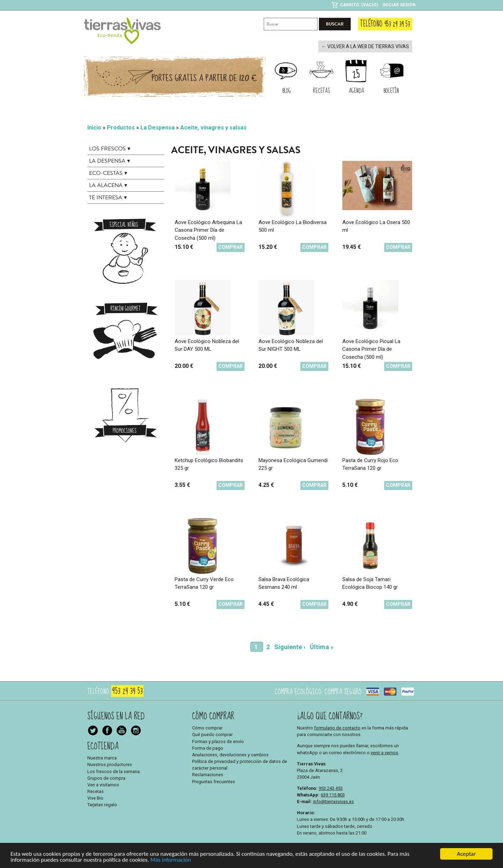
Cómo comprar (207, 727)
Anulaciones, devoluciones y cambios (230, 754)
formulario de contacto (337, 727)
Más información (170, 860)
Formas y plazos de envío (218, 741)
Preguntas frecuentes (214, 781)
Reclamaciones (208, 774)
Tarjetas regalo (102, 804)
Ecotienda (103, 746)
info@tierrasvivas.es (333, 801)
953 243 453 (331, 788)
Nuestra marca (102, 757)
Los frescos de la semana (114, 771)
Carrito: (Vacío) (359, 5)
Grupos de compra (106, 777)
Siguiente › (290, 646)
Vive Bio (95, 798)
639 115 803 (333, 794)
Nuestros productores (110, 764)
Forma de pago (208, 747)
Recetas (96, 791)
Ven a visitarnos (103, 784)
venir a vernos (384, 752)
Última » (322, 646)
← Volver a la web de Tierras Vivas (369, 46)
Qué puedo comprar (212, 734)
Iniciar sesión (399, 5)
